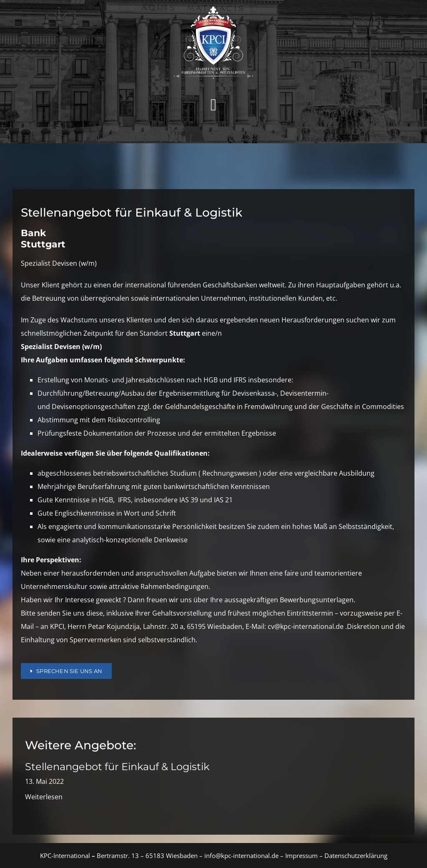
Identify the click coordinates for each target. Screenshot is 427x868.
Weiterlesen (44, 797)
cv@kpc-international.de (306, 626)
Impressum (301, 856)
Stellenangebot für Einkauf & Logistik (117, 767)
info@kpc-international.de (241, 856)
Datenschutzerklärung (356, 856)
